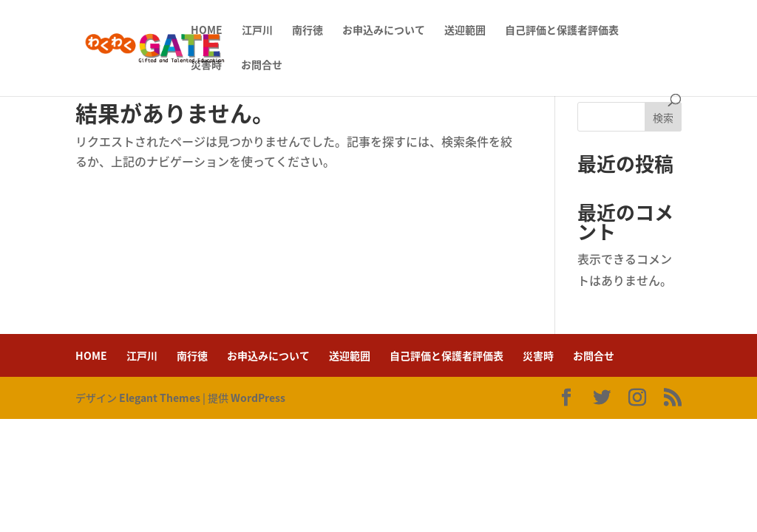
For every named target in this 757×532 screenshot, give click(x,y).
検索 (663, 117)
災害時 (206, 65)
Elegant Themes (160, 398)
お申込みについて (384, 31)
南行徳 (308, 31)
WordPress (258, 398)
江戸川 (257, 31)
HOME (207, 31)
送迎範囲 (465, 31)
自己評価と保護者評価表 (562, 31)
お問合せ (262, 65)
